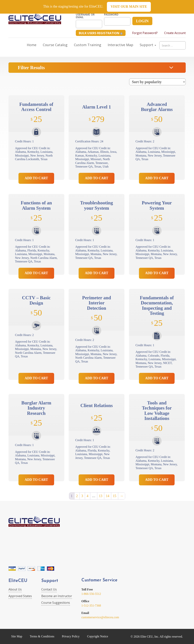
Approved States (20, 596)
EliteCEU (18, 581)
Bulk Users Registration (101, 33)
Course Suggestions (56, 603)
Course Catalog (55, 45)
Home (32, 45)
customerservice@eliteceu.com (100, 617)
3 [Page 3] (82, 496)
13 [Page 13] (101, 496)
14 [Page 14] (108, 496)
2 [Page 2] (77, 496)
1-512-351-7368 (91, 606)
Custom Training (88, 45)
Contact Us (49, 589)
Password (111, 15)
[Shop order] (157, 82)
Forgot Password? (145, 33)
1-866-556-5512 (91, 594)
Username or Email (85, 16)
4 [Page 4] (88, 496)
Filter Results (31, 68)
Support (148, 45)
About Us (15, 589)
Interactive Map (120, 45)
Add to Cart (36, 178)
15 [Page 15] (115, 496)
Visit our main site (129, 7)
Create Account (175, 33)
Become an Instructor (57, 596)
